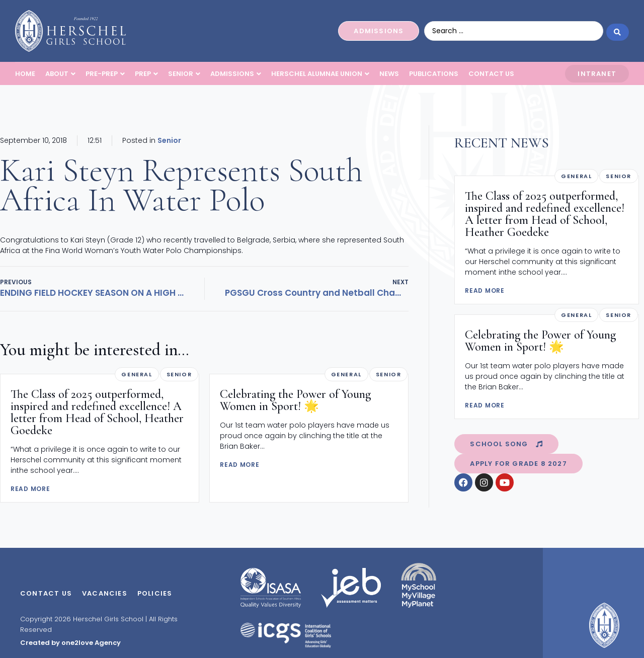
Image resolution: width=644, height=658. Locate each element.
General (137, 374)
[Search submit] (618, 31)
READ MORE (30, 489)
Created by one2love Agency (70, 643)
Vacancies (105, 593)
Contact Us (46, 593)
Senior (169, 140)
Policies (155, 593)
